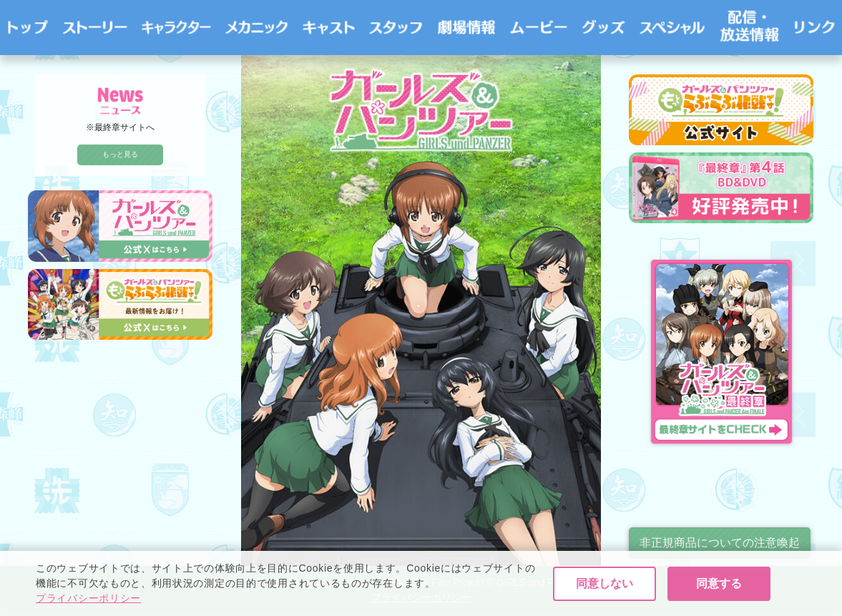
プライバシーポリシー (88, 599)
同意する (719, 584)
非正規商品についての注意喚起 (720, 543)
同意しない (604, 584)
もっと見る (120, 154)
